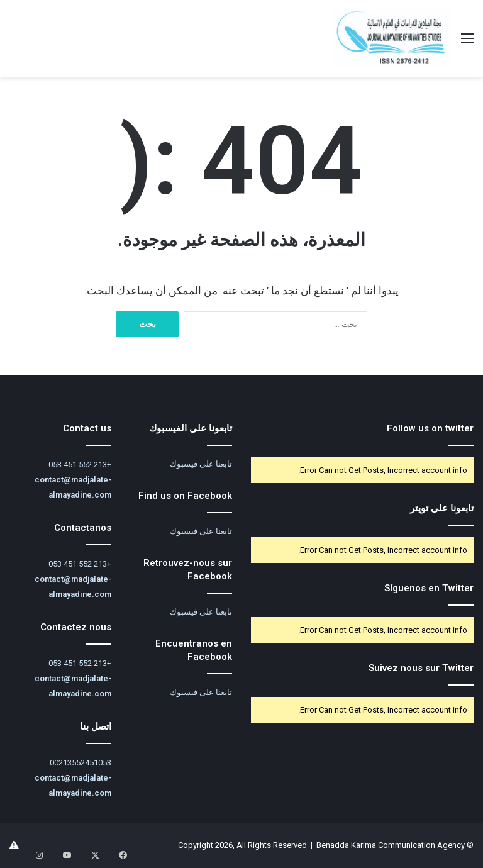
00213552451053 (80, 763)
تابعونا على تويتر (442, 508)
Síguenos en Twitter (429, 588)
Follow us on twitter (430, 428)
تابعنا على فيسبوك (201, 464)
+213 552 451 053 (80, 465)
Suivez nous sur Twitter (421, 668)
